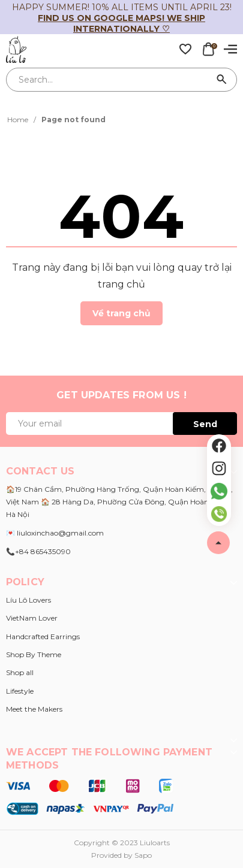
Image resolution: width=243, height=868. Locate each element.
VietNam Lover (32, 618)
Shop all (20, 672)
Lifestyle (20, 691)
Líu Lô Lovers (28, 600)
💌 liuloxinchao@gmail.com (55, 533)
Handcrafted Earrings (43, 636)
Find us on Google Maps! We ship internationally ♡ (121, 23)
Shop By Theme (34, 654)
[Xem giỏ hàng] (208, 49)
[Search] (222, 80)
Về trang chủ (121, 313)
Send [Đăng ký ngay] (205, 424)
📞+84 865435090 (38, 551)
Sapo (143, 855)
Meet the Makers (34, 709)
